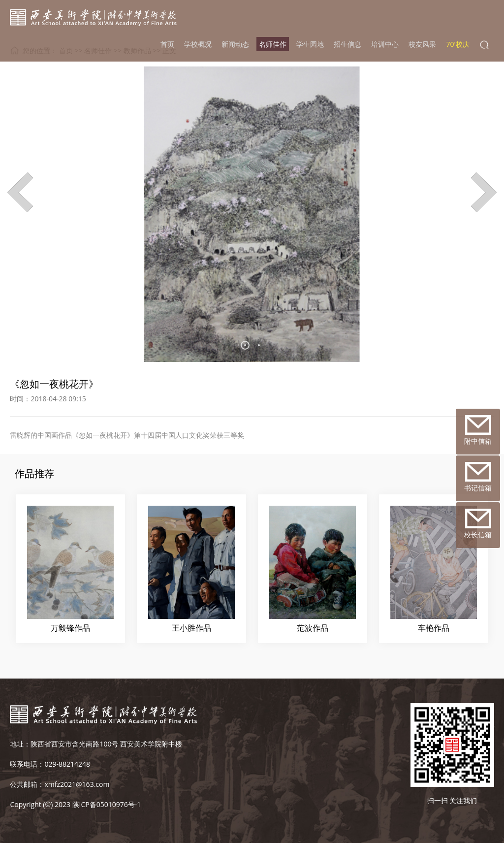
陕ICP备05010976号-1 (107, 804)
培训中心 (385, 44)
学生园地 (310, 44)
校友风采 (422, 44)
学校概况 (198, 44)
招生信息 (347, 44)
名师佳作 (273, 44)
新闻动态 (235, 44)
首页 (167, 44)
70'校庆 (457, 44)
